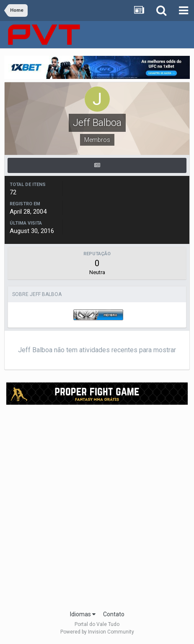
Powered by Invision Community (97, 632)
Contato (114, 614)
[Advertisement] (97, 505)
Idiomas (83, 614)
